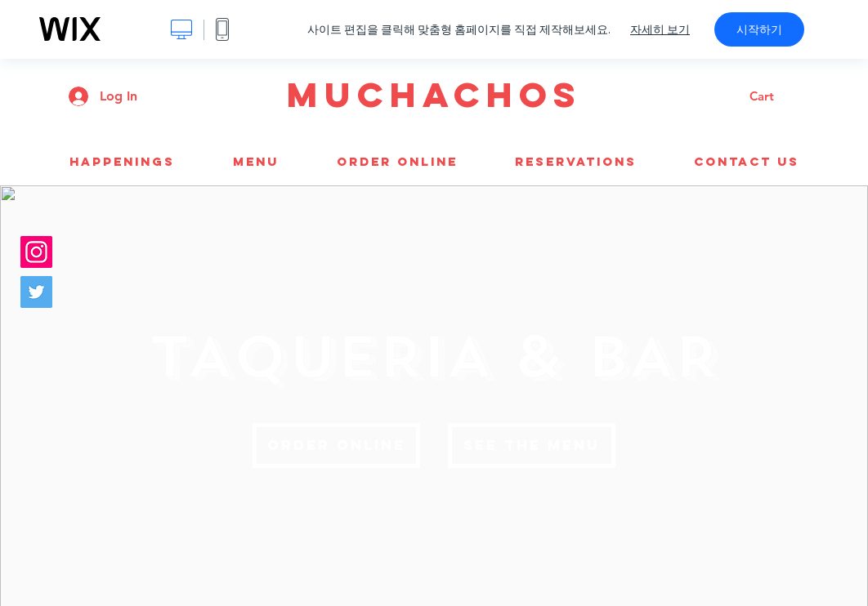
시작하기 (759, 29)
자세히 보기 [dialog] (660, 29)
